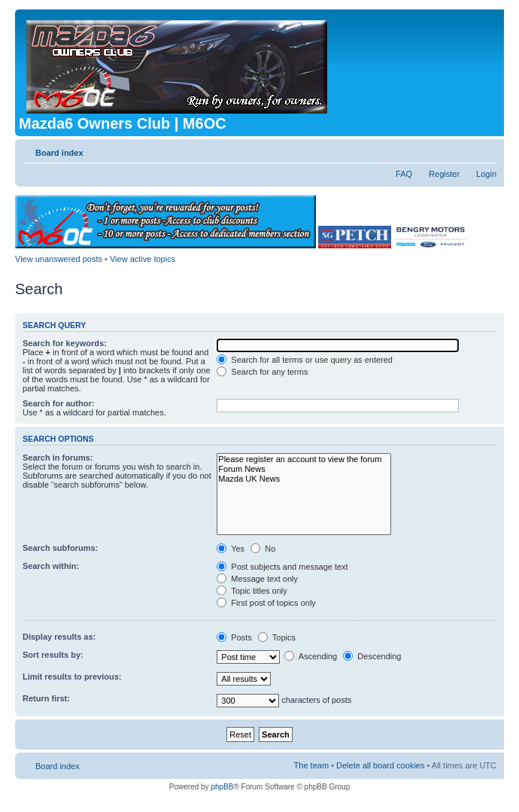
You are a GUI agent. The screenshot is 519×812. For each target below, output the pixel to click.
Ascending (311, 656)
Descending (372, 656)
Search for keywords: (65, 343)
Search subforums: (60, 548)
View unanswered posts (59, 259)
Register (444, 174)
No (263, 549)
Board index (59, 153)
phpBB (222, 787)
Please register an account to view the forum (304, 459)
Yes (231, 549)
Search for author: (58, 403)
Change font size (486, 150)
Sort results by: (53, 655)
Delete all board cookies (380, 765)
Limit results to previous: (72, 677)
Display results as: (59, 637)
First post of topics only (266, 603)
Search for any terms (262, 372)
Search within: (51, 566)
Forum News (304, 469)
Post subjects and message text (282, 567)
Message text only (257, 579)
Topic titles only (252, 591)
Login (486, 174)
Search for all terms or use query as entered (305, 360)
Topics (277, 637)
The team (311, 765)
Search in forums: (58, 458)
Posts (234, 637)
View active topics (143, 259)
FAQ (404, 174)
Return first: (46, 698)
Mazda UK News (304, 479)
